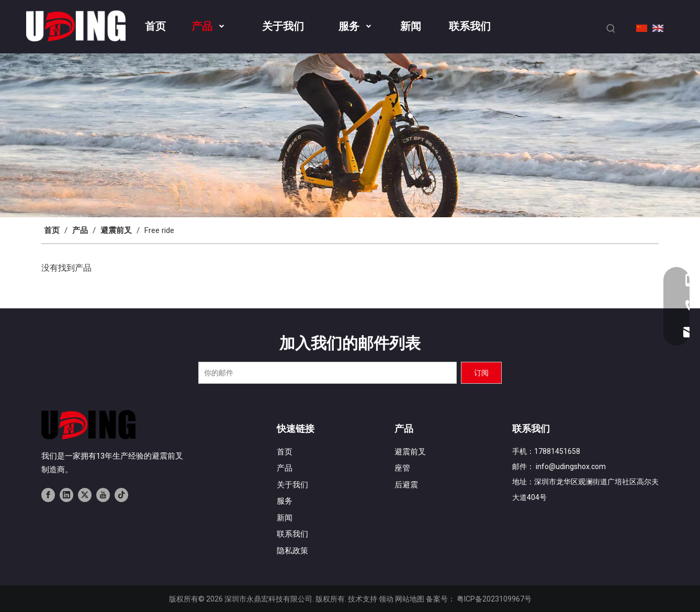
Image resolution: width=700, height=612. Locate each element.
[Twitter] (85, 494)
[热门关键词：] (611, 29)
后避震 (406, 485)
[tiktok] (121, 494)
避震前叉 (410, 452)
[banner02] (350, 136)
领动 (386, 599)
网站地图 (410, 599)
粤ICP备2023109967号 (494, 599)
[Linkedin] (66, 494)
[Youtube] (103, 494)
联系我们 (292, 534)
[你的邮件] (328, 373)
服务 (285, 501)
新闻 (285, 518)
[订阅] (481, 373)
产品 (285, 468)
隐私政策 (292, 551)
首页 (285, 452)
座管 (402, 468)
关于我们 (292, 485)
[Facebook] (48, 494)
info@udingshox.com (571, 466)
